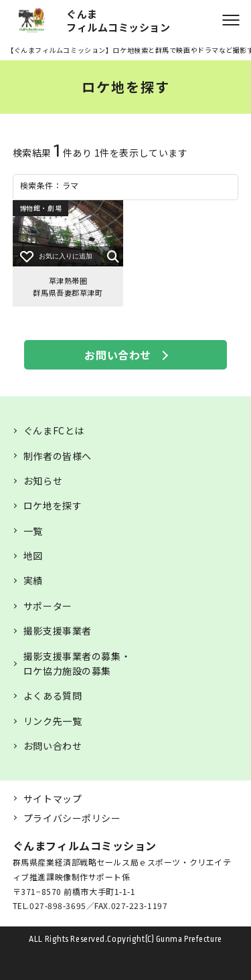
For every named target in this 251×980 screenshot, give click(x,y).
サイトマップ (53, 799)
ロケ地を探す (53, 505)
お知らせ (43, 481)
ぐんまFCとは (54, 430)
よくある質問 (53, 696)
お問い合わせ (117, 355)
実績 (33, 580)
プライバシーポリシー (72, 818)
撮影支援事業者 (58, 631)
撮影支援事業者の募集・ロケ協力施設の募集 (77, 663)
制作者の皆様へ (58, 456)
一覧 (33, 531)
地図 (33, 556)
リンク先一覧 (53, 721)
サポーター (48, 606)
